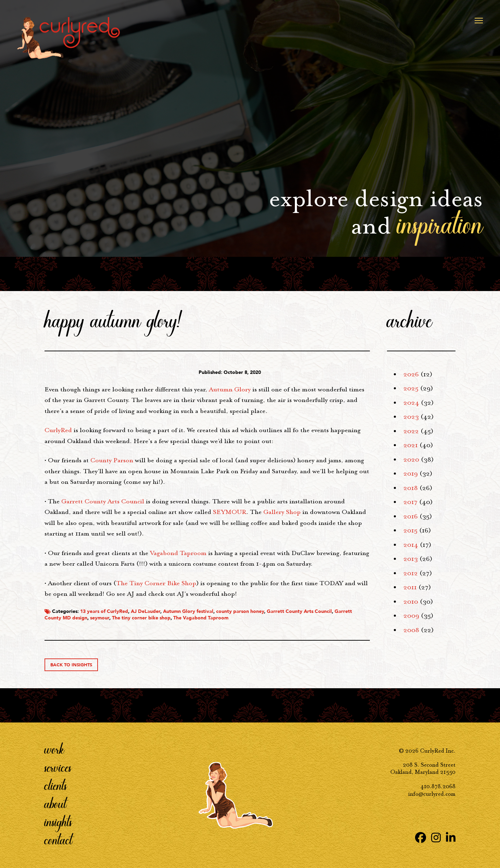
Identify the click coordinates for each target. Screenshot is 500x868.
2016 (411, 516)
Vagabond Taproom (178, 553)
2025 (411, 388)
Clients (56, 785)
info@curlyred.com (432, 794)
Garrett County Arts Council (103, 501)
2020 (411, 460)
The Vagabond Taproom (201, 618)
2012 (411, 573)
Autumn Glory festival (188, 611)
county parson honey (240, 611)
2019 (411, 474)
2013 (411, 559)
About (55, 804)
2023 (411, 417)
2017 (410, 502)
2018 (411, 488)
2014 (411, 545)
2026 (411, 374)
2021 (411, 445)
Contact (58, 840)
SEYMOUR (230, 512)
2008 (411, 630)
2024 (411, 403)
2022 (411, 431)
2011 (410, 587)
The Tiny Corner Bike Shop (156, 583)
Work (54, 749)
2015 (410, 530)
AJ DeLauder (146, 611)
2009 (411, 616)
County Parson (112, 460)
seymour (100, 618)
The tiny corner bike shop (141, 618)
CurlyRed (58, 430)
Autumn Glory (230, 389)
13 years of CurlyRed (104, 611)
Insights (58, 822)
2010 (411, 602)
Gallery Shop (282, 512)
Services (58, 767)
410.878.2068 (438, 786)
